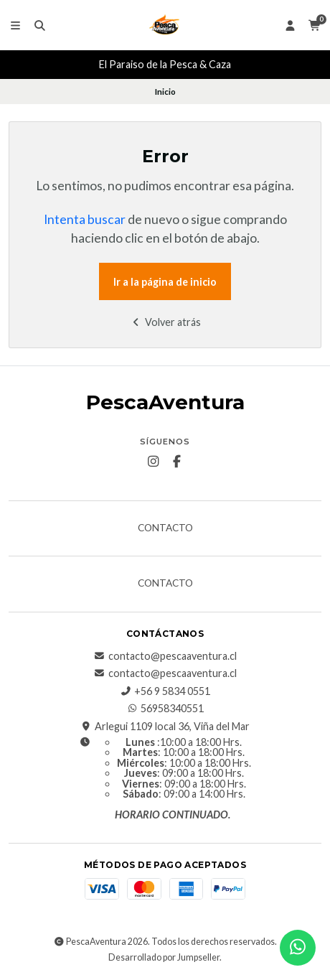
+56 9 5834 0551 (165, 691)
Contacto (165, 528)
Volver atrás (165, 322)
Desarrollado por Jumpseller (164, 957)
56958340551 (165, 709)
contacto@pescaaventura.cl (165, 656)
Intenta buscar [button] (85, 219)
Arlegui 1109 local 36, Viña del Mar (165, 727)
